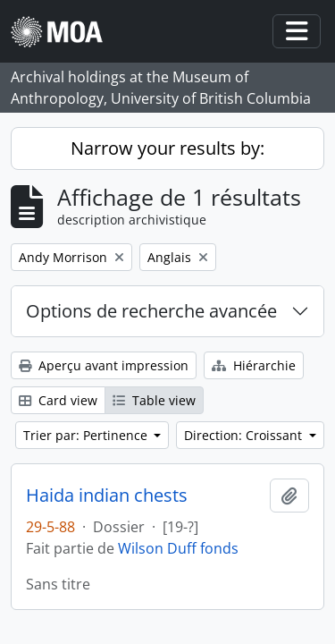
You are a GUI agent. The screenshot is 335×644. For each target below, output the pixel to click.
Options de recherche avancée (151, 311)
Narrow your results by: (167, 148)
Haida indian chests (107, 496)
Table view (154, 400)
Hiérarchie (254, 365)
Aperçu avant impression (104, 365)
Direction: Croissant (245, 435)
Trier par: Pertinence (87, 435)
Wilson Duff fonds (178, 548)
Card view (58, 400)
